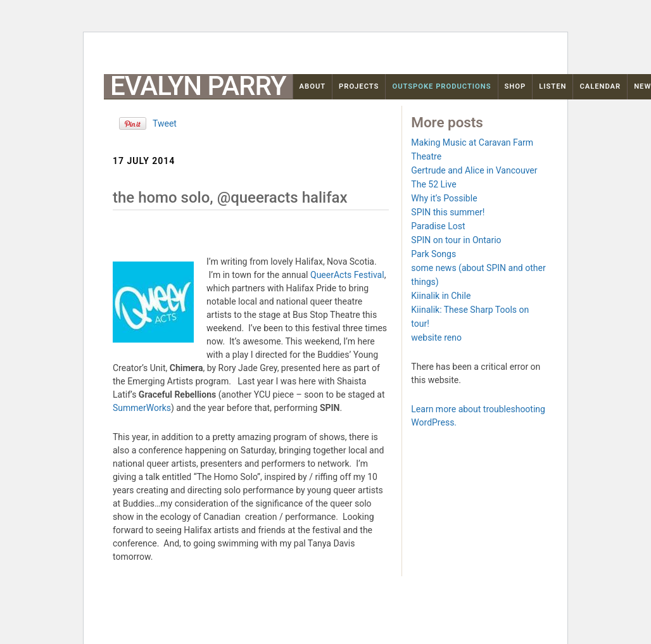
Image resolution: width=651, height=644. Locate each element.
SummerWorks (142, 408)
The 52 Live (433, 184)
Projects (359, 86)
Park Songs (433, 254)
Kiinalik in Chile (441, 296)
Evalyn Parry (198, 86)
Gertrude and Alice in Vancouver (474, 170)
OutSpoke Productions (441, 86)
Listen (553, 86)
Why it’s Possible (444, 198)
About (313, 86)
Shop (515, 86)
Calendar (600, 86)
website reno (436, 338)
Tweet (165, 123)
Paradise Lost (438, 226)
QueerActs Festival (347, 275)
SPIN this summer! (448, 212)
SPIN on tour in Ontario (456, 240)
